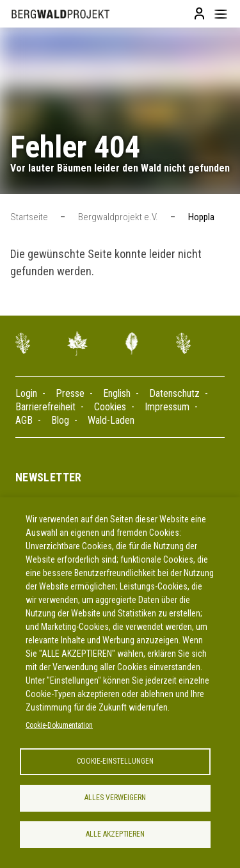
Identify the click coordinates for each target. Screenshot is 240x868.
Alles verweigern (115, 798)
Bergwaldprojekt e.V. (118, 217)
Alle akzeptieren (115, 834)
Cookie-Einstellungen (115, 761)
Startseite (29, 217)
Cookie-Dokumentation (59, 725)
